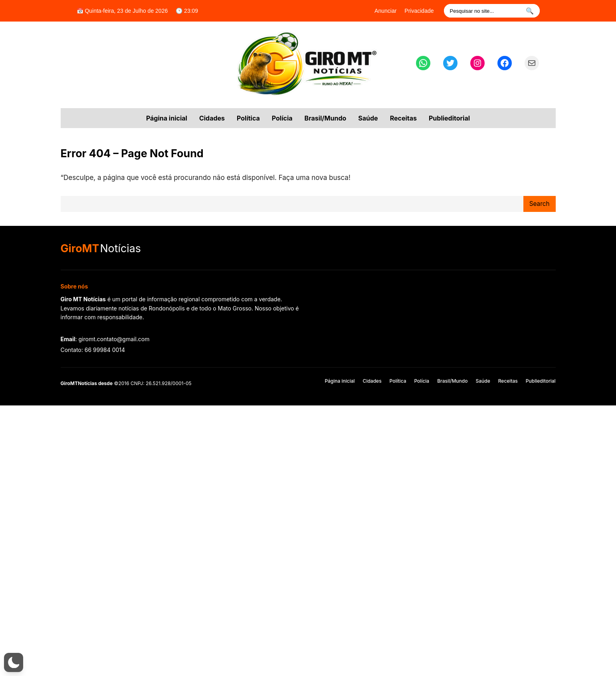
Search (540, 204)
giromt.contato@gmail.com (114, 339)
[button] (14, 662)
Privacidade (419, 11)
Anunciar (385, 11)
